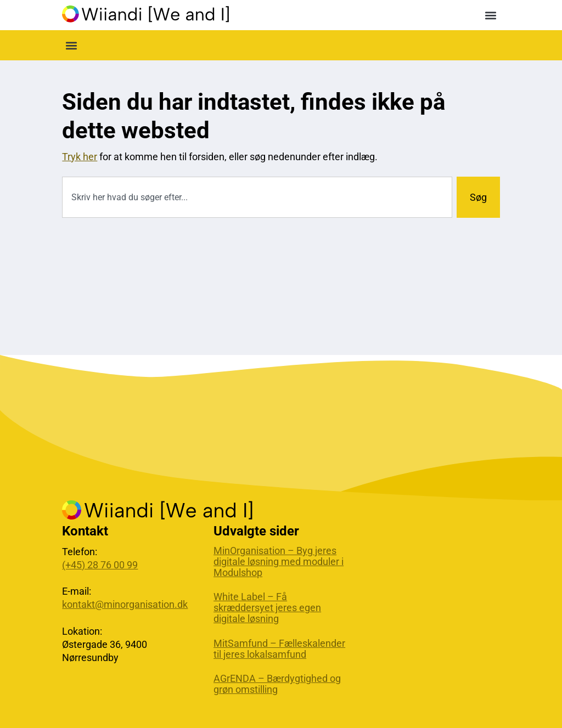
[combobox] (257, 197)
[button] (491, 15)
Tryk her (80, 157)
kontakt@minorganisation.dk (125, 604)
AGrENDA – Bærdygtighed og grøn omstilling (277, 684)
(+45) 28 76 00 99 (100, 565)
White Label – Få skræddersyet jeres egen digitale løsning (267, 608)
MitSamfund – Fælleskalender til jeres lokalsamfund (279, 649)
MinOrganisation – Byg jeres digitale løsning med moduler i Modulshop (279, 562)
